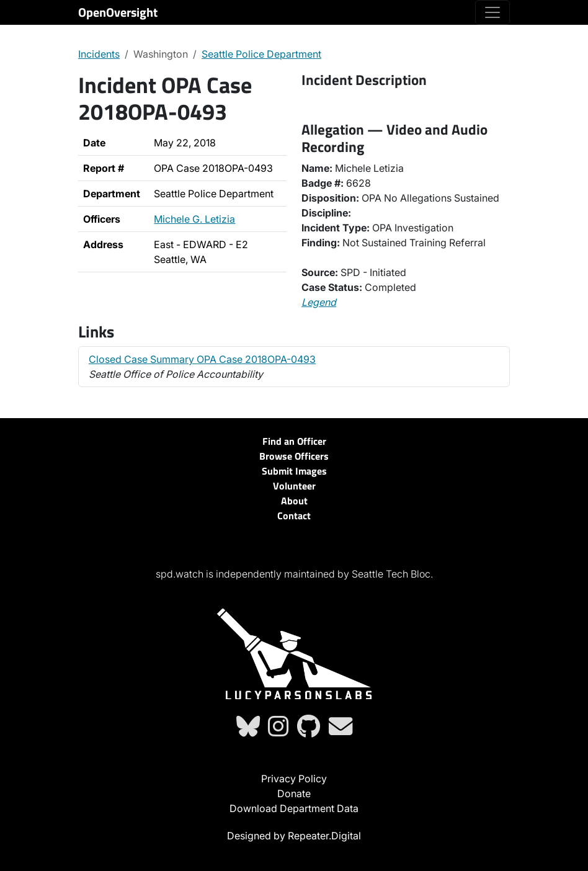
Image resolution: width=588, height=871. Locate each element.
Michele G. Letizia (194, 219)
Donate (294, 793)
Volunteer (294, 486)
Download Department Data (294, 808)
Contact (294, 516)
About (294, 501)
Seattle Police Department (261, 54)
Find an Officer (294, 441)
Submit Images (294, 471)
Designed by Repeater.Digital (294, 836)
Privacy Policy (294, 779)
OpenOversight (118, 12)
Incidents (99, 54)
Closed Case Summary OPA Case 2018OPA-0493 (202, 359)
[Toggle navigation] (492, 12)
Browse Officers (294, 456)
